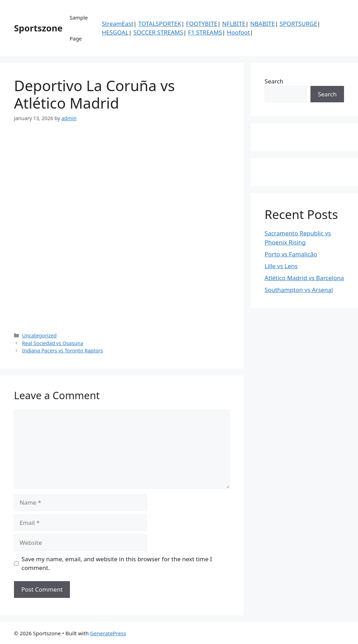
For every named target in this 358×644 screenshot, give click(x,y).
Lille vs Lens (281, 266)
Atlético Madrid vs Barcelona (304, 278)
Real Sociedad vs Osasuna (53, 343)
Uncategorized (39, 335)
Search (274, 81)
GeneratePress (108, 633)
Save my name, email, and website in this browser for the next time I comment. (117, 563)
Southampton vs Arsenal (299, 290)
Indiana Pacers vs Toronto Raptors (62, 350)
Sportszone (38, 28)
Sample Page (79, 28)
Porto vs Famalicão (291, 254)
